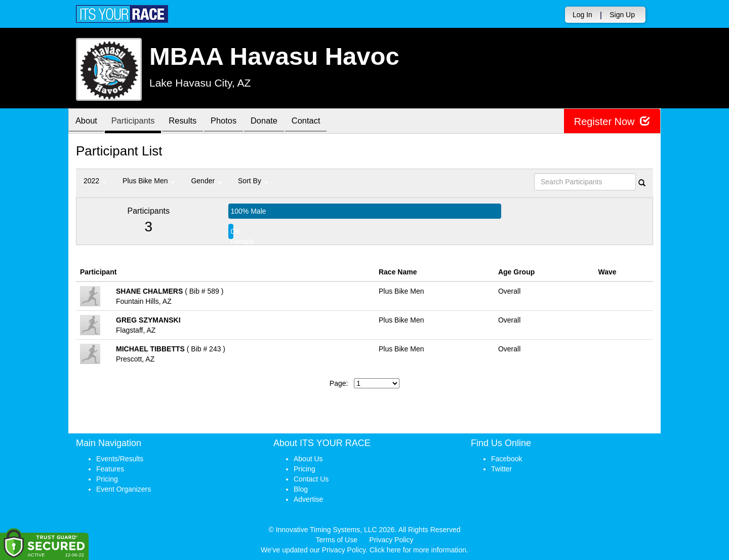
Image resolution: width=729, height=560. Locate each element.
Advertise (308, 499)
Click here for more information (418, 550)
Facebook (507, 459)
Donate (276, 122)
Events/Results (120, 459)
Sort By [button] (253, 181)
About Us (308, 459)
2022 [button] (95, 181)
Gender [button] (206, 181)
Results (190, 122)
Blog (301, 489)
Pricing (107, 479)
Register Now (612, 121)
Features (110, 469)
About (88, 122)
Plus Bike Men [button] (149, 181)
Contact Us (311, 479)
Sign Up (622, 15)
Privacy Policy (391, 540)
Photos (233, 122)
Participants (137, 122)
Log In (582, 15)
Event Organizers (124, 489)
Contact (321, 122)
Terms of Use (337, 540)
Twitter (501, 469)
